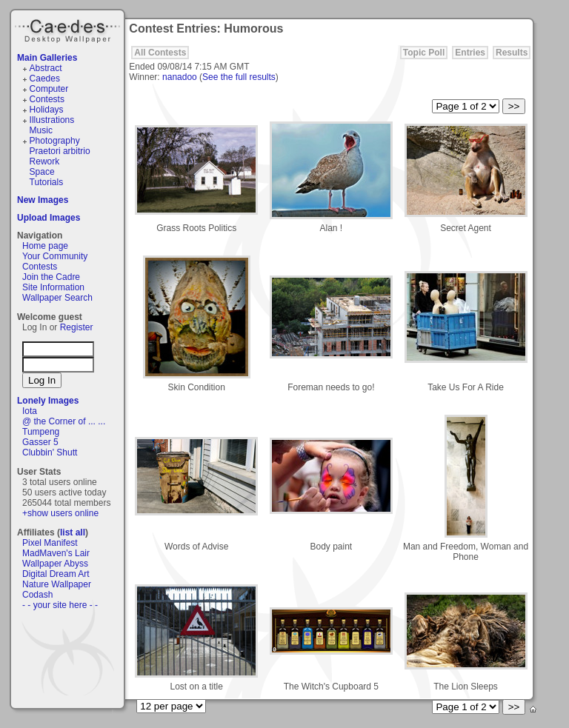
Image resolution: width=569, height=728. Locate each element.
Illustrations (52, 120)
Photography (55, 141)
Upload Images (49, 218)
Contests (47, 99)
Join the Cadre (51, 277)
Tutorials (47, 182)
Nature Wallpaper (57, 584)
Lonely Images (48, 401)
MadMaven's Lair (56, 553)
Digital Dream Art (56, 574)
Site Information (53, 287)
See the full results (239, 77)
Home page (45, 246)
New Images (43, 200)
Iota (30, 411)
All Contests (160, 53)
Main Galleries (47, 58)
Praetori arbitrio (60, 151)
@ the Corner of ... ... (64, 421)
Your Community (55, 256)
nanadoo (180, 77)
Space (42, 172)
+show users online (60, 513)
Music (41, 130)
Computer (49, 89)
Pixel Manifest (50, 543)
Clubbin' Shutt (50, 453)
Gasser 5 (40, 442)
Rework (45, 161)
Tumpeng (41, 432)
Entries (470, 53)
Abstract (46, 68)
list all (73, 532)
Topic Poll (424, 53)
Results (512, 53)
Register (77, 327)
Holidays (47, 110)
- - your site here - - (60, 605)
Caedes (69, 29)
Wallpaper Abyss (55, 564)
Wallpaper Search (57, 298)
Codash (37, 595)
